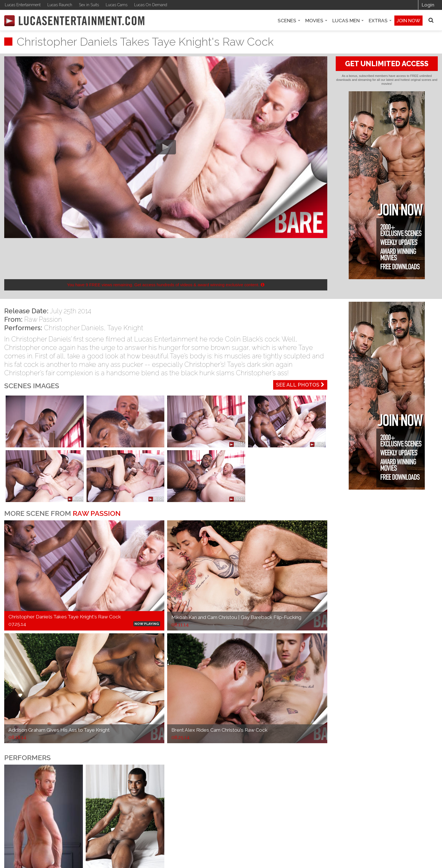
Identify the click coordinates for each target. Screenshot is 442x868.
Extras (380, 21)
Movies (316, 21)
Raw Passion (43, 319)
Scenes (289, 21)
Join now (408, 21)
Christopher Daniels (74, 328)
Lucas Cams (117, 5)
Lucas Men (348, 21)
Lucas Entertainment (23, 5)
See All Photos (300, 385)
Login (428, 5)
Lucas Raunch (60, 5)
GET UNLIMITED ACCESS (387, 64)
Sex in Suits (89, 5)
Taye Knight (125, 328)
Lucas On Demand (151, 5)
